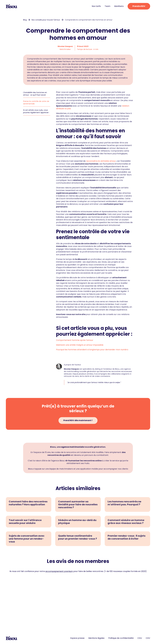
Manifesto (119, 6)
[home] (12, 6)
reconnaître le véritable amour (101, 161)
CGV (148, 638)
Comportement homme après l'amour (75, 340)
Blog (25, 20)
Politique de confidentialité (121, 638)
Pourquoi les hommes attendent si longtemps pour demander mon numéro (92, 350)
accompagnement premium (59, 571)
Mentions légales (96, 638)
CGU (140, 638)
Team (107, 6)
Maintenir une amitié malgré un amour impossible (80, 345)
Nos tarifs (96, 6)
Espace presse (77, 638)
